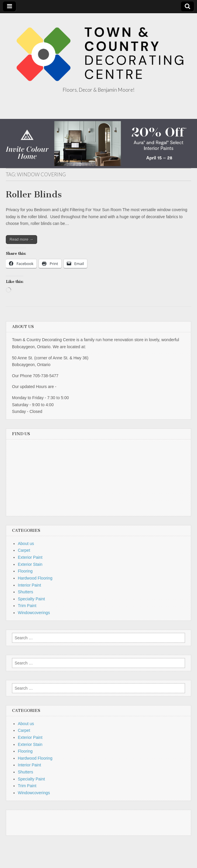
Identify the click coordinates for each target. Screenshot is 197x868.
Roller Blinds (34, 194)
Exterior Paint (30, 557)
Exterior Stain (30, 564)
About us (26, 544)
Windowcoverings (34, 613)
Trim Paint (27, 606)
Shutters (25, 592)
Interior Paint (29, 585)
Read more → (21, 239)
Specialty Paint (31, 599)
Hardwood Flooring (35, 578)
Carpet (24, 550)
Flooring (25, 571)
